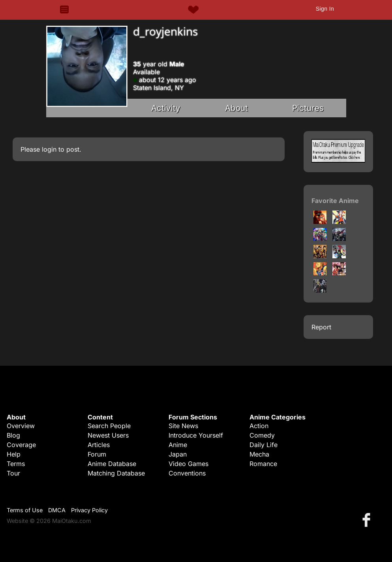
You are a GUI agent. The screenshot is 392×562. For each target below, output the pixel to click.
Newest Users (108, 435)
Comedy (262, 435)
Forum (97, 454)
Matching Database (116, 473)
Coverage (21, 445)
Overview (21, 426)
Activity (166, 108)
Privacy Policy (89, 510)
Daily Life (264, 445)
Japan (178, 454)
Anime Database (112, 464)
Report (321, 327)
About (236, 108)
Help (14, 454)
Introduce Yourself (196, 435)
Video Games (188, 464)
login (49, 149)
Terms (16, 464)
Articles (99, 445)
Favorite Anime (335, 201)
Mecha (259, 454)
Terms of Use (25, 510)
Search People (109, 426)
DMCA (57, 510)
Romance (263, 464)
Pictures (308, 108)
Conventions (187, 473)
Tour (13, 473)
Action (259, 426)
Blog (13, 435)
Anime (178, 445)
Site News (183, 426)
